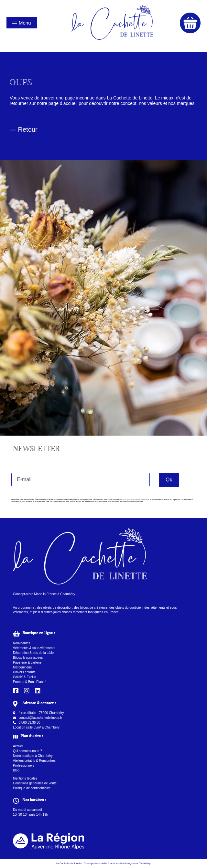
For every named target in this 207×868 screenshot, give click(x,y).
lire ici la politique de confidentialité (134, 500)
